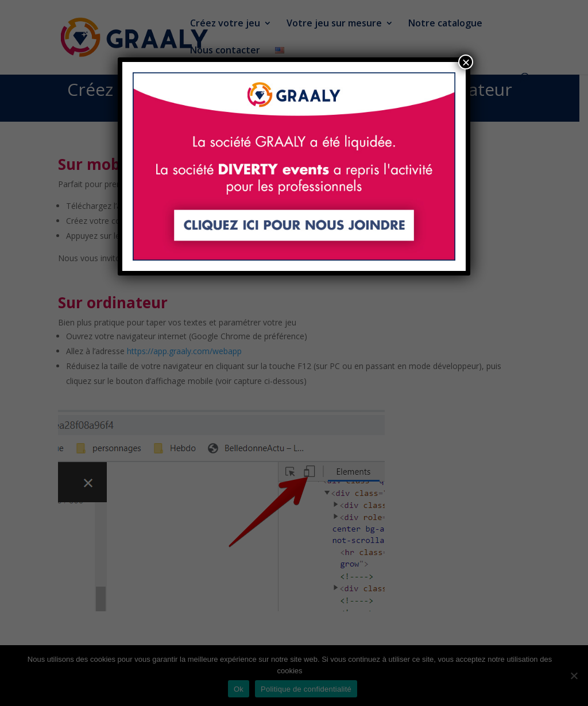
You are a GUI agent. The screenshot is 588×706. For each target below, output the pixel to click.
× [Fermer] (466, 62)
